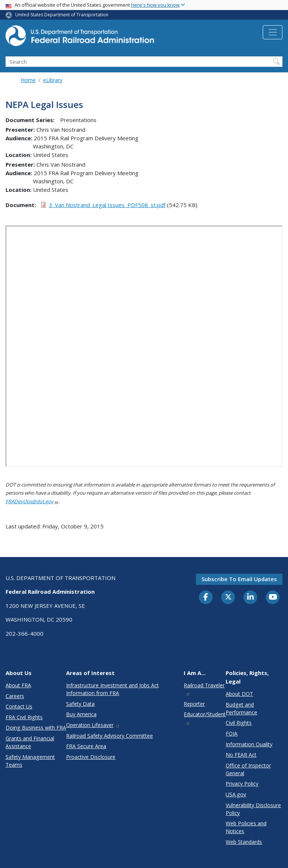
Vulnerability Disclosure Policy (253, 809)
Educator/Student (205, 718)
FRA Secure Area (86, 746)
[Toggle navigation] (273, 32)
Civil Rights (239, 723)
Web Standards (244, 842)
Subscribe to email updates (239, 579)
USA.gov (236, 794)
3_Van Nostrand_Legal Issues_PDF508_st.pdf (107, 205)
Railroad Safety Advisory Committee (109, 736)
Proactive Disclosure (91, 757)
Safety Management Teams (30, 761)
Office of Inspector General (248, 769)
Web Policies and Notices (246, 827)
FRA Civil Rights (24, 717)
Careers (15, 696)
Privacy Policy (242, 784)
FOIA (232, 733)
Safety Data (80, 704)
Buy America (81, 714)
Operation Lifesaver (93, 725)
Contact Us (19, 706)
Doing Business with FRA (36, 728)
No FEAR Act (241, 755)
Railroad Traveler (204, 689)
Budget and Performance (241, 708)
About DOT (239, 694)
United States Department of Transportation (62, 15)
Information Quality (249, 744)
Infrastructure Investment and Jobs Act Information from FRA (112, 689)
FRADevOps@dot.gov (32, 501)
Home (28, 80)
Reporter (194, 704)
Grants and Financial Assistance (30, 742)
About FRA (18, 685)
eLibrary (53, 80)
